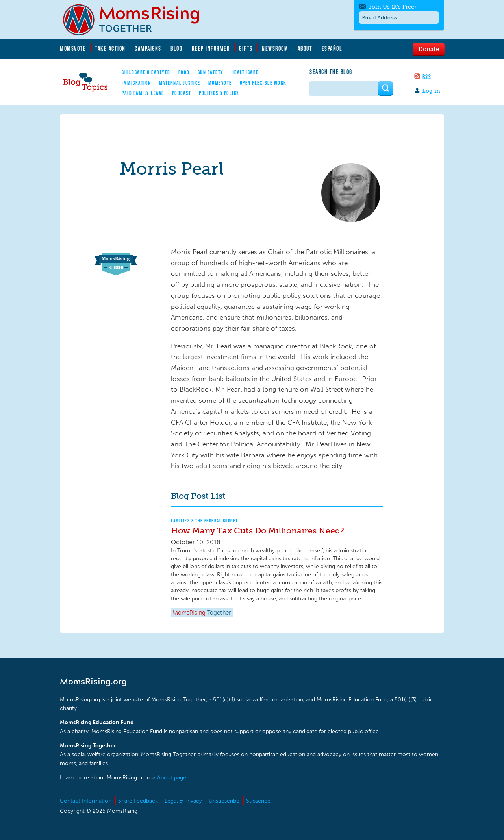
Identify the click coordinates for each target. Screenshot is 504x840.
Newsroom (275, 48)
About (305, 48)
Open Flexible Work (263, 83)
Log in (431, 91)
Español (332, 48)
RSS (427, 77)
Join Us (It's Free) (392, 7)
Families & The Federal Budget (205, 521)
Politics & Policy (219, 93)
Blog (176, 48)
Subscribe (258, 801)
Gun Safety (211, 72)
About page (172, 778)
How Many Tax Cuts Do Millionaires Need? (258, 531)
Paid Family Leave (143, 93)
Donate (429, 49)
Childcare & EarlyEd (146, 72)
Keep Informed (211, 48)
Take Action (110, 48)
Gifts (246, 48)
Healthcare (245, 72)
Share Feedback (138, 801)
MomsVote (73, 48)
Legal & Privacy (183, 801)
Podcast (182, 93)
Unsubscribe (224, 801)
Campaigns (148, 48)
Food (184, 72)
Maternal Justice (180, 83)
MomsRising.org (137, 20)
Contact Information (86, 801)
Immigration (136, 83)
